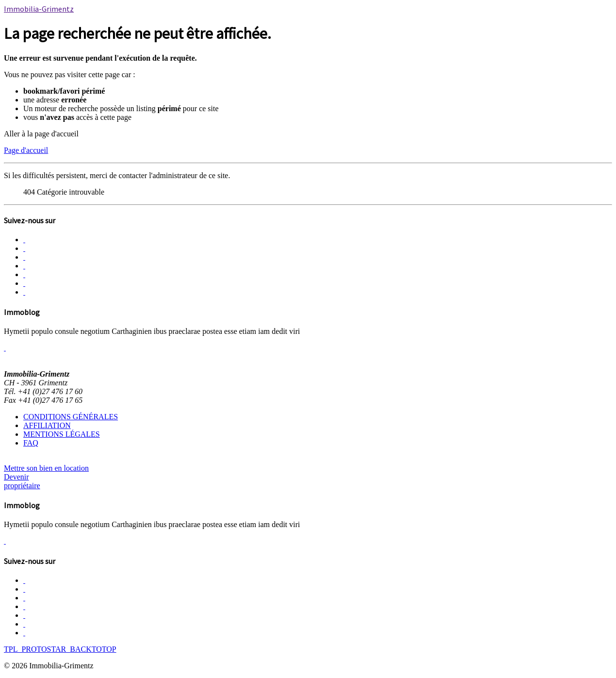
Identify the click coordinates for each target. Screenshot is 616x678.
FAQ (31, 443)
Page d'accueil (26, 150)
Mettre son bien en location (46, 468)
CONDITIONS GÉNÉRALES (71, 417)
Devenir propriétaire (22, 481)
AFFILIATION (47, 425)
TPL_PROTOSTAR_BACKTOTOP (60, 649)
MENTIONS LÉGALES (62, 434)
